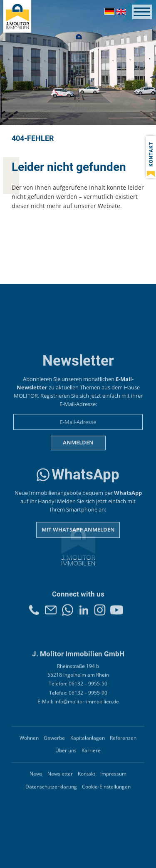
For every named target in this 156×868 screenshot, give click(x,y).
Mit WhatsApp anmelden (78, 581)
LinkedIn (84, 617)
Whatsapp (68, 617)
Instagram (100, 617)
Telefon (34, 617)
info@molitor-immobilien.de (87, 715)
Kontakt (51, 617)
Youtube (117, 617)
